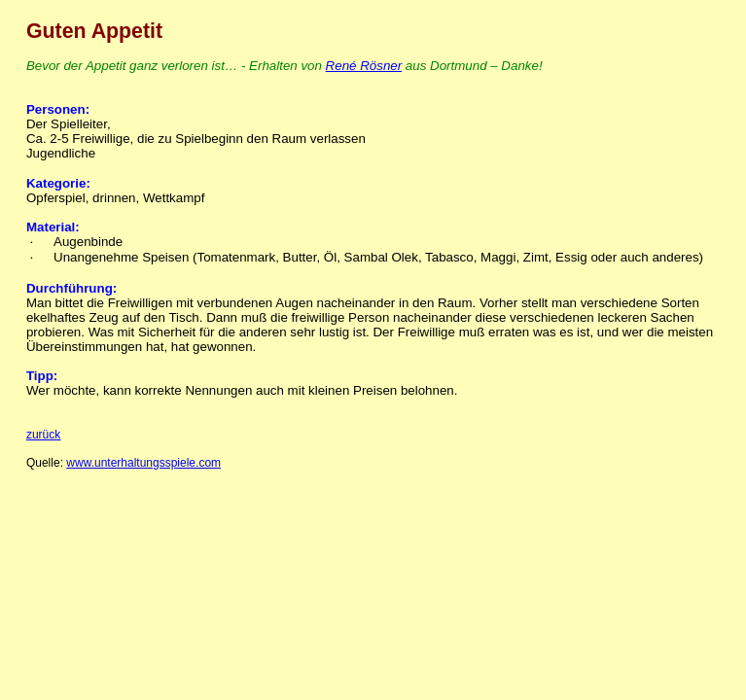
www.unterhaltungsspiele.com (143, 463)
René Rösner (364, 66)
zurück (43, 435)
